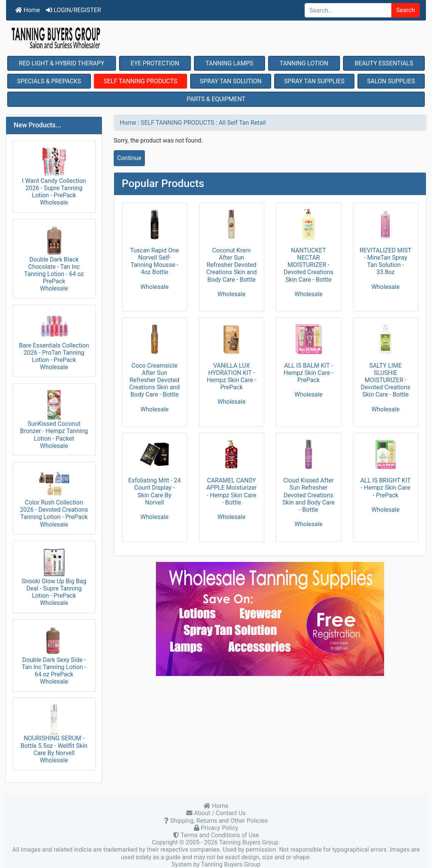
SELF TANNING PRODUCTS (140, 81)
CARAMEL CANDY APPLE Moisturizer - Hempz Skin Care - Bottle (231, 491)
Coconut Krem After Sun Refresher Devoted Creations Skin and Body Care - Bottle (231, 265)
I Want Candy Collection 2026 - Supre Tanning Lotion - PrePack (54, 173)
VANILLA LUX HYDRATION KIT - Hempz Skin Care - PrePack (232, 377)
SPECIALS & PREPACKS (49, 81)
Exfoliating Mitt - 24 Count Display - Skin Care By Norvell (154, 491)
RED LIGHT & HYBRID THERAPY (62, 63)
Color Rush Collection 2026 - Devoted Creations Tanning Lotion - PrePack (54, 494)
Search (406, 10)
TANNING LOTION (304, 63)
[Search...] (348, 10)
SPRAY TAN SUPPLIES (314, 81)
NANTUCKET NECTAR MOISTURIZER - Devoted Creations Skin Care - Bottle (309, 265)
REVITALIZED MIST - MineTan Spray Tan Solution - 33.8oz (386, 261)
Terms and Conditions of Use (219, 835)
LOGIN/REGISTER (74, 10)
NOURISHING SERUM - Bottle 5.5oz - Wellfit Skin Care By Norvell (54, 730)
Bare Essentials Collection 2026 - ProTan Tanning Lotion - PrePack (54, 337)
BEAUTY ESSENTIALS (384, 63)
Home (28, 10)
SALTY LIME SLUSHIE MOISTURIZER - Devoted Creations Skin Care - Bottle (385, 380)
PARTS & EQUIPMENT (216, 99)
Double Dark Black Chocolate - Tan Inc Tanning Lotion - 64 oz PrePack (54, 255)
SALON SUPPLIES (391, 81)
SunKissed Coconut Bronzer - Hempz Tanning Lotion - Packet (54, 416)
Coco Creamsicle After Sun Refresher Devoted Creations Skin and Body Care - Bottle (155, 380)
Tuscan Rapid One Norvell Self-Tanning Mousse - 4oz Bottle (155, 261)
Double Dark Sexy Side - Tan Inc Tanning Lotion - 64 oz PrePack (54, 652)
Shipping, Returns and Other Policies (218, 821)
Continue (129, 158)
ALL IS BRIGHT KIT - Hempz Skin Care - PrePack (385, 488)
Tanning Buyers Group (249, 842)
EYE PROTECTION (155, 63)
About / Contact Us (219, 813)
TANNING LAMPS (229, 63)
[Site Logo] (216, 38)
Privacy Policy (219, 828)
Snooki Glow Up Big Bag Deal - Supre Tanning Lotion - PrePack (54, 573)
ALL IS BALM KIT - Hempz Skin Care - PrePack (308, 373)
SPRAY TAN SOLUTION (231, 81)
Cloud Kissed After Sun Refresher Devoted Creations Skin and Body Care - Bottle (309, 495)
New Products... (37, 125)
